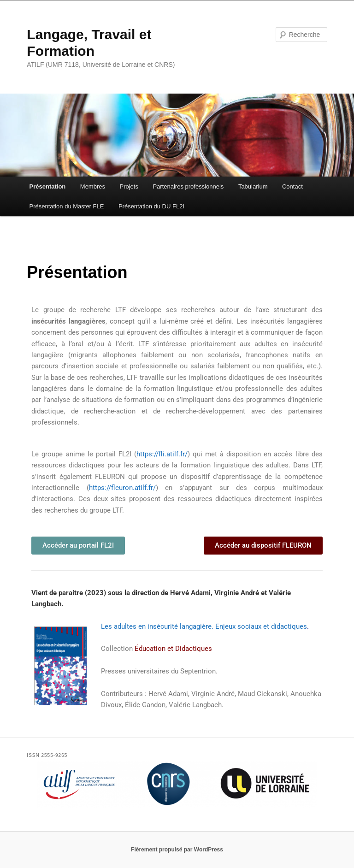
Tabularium (253, 186)
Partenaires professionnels (188, 186)
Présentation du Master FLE (67, 206)
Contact (292, 186)
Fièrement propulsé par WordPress (177, 850)
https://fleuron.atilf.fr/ (122, 488)
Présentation (48, 186)
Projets (129, 186)
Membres (93, 186)
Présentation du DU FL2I (151, 206)
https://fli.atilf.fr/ (162, 454)
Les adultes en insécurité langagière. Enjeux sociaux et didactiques (204, 626)
